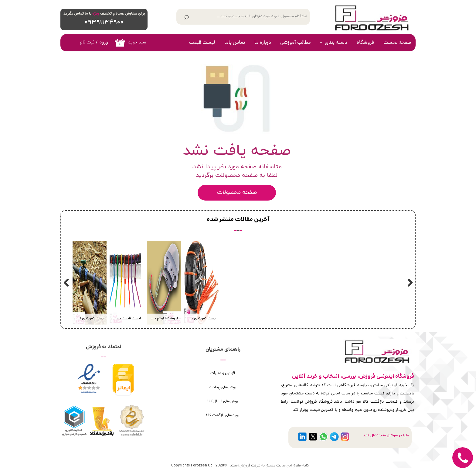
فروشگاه (365, 43)
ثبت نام (87, 43)
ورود (104, 43)
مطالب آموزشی (296, 43)
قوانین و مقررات (223, 373)
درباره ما (263, 43)
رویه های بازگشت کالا (223, 416)
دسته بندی (336, 43)
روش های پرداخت (223, 388)
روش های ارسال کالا (223, 402)
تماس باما (235, 43)
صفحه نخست (397, 43)
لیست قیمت (202, 43)
